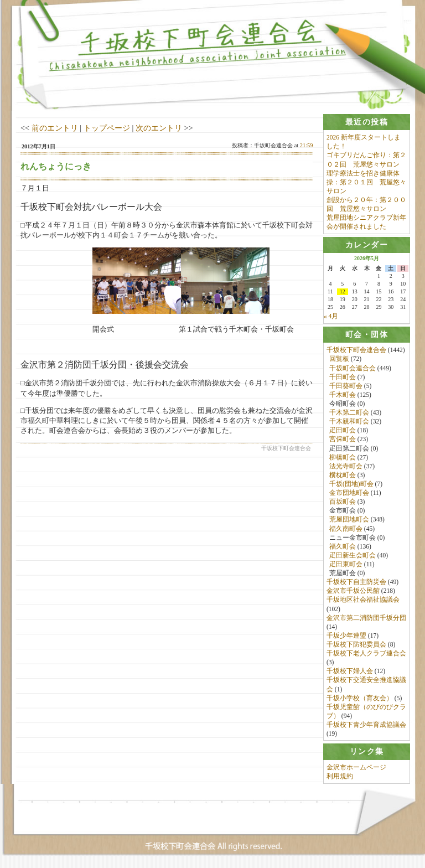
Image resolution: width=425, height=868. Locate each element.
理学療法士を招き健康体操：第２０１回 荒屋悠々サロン (366, 182)
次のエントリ (159, 128)
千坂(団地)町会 (351, 484)
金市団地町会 (349, 493)
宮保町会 (343, 440)
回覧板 (339, 359)
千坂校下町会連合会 (356, 350)
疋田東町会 (346, 565)
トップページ (107, 128)
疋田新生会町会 (353, 556)
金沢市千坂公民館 (353, 591)
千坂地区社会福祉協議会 (363, 600)
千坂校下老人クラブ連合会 (366, 654)
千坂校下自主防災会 (356, 582)
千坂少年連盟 (346, 636)
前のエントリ (55, 128)
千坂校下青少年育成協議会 (366, 725)
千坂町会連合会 (353, 368)
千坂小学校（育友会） (360, 699)
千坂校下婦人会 (350, 671)
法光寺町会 (346, 467)
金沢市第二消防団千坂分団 (366, 618)
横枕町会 (343, 476)
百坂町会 (343, 502)
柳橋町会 (343, 458)
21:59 (307, 145)
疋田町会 (343, 431)
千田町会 (343, 378)
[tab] (367, 122)
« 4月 (331, 317)
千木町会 (343, 395)
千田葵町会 (346, 386)
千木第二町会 (349, 413)
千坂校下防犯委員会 (356, 645)
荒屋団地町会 (349, 520)
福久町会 (343, 547)
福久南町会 (346, 529)
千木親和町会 (349, 422)
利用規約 (340, 777)
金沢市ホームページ (356, 768)
